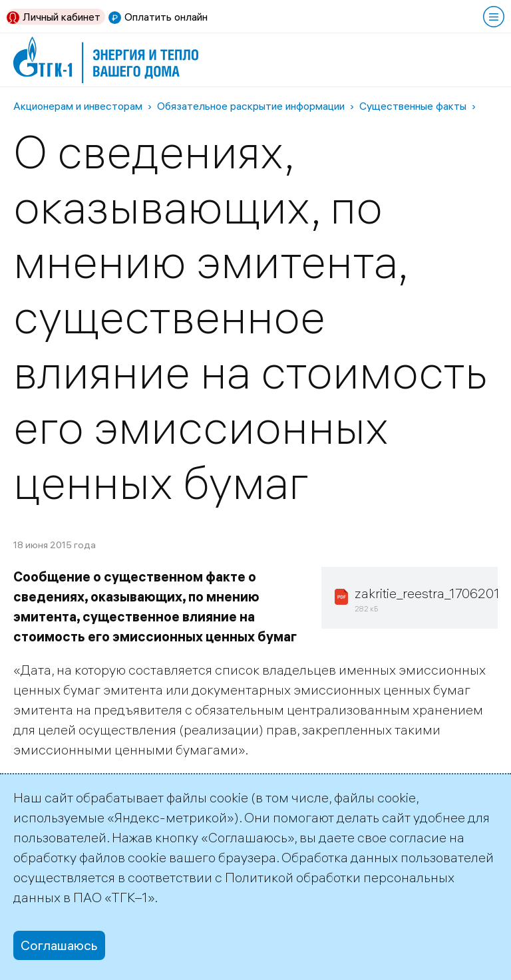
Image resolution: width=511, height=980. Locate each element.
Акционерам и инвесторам (78, 106)
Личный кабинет (62, 17)
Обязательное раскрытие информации (251, 106)
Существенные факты (413, 106)
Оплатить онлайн (166, 17)
